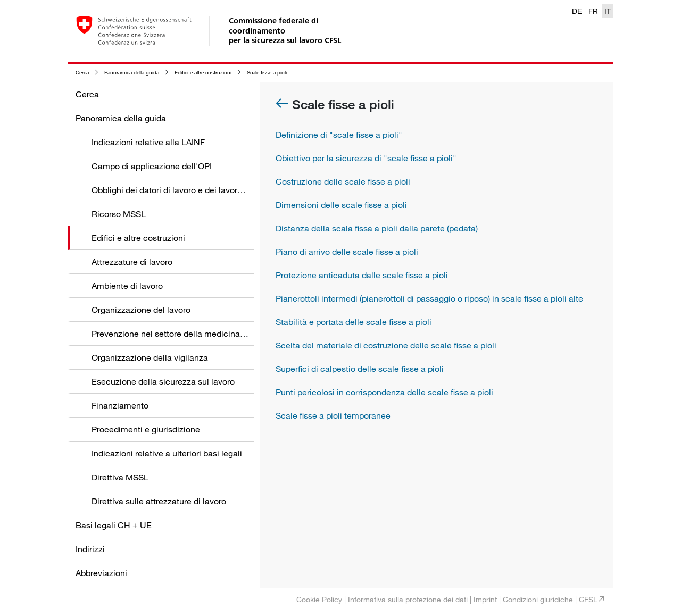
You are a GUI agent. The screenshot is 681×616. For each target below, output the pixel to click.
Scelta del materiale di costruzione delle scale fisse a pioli (386, 345)
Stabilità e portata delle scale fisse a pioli (354, 322)
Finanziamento (120, 405)
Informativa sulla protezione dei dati (408, 599)
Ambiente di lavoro (127, 286)
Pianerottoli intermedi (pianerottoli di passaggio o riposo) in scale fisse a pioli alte (429, 298)
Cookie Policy (319, 599)
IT (608, 11)
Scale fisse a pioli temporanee (333, 415)
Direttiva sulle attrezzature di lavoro (159, 501)
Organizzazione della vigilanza (150, 357)
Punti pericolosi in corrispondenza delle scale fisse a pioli (384, 392)
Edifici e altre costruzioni (203, 73)
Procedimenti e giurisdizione (146, 429)
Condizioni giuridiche (538, 599)
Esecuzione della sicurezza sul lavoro (163, 381)
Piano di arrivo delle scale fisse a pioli (347, 252)
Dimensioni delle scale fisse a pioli (341, 205)
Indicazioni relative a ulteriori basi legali (167, 453)
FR (593, 11)
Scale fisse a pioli (267, 73)
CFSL (588, 599)
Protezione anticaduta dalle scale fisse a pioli (362, 275)
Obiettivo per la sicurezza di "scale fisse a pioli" (366, 158)
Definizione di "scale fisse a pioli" (339, 135)
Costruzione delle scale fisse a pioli (343, 181)
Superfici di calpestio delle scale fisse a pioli (360, 369)
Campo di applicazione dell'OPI (152, 166)
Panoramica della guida (132, 73)
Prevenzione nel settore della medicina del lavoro (185, 334)
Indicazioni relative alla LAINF (148, 142)
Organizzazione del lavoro (141, 310)
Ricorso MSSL (119, 214)
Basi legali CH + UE (114, 525)
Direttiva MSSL (120, 477)
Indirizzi (90, 549)
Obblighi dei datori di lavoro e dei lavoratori (173, 190)
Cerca (82, 73)
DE (577, 11)
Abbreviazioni (101, 573)
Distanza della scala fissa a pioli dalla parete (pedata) (377, 228)
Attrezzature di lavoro (132, 262)
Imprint (485, 599)
